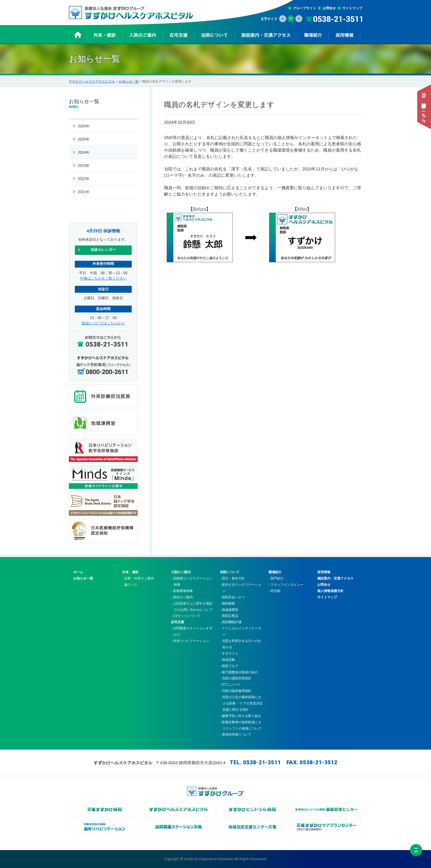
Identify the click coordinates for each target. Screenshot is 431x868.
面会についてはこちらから (103, 323)
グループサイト (305, 8)
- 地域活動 (227, 660)
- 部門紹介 (276, 578)
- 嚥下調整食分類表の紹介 (239, 672)
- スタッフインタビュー (286, 585)
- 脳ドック (130, 585)
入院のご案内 (181, 572)
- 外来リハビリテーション (190, 641)
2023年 (84, 166)
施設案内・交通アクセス (335, 578)
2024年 (84, 152)
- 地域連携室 (229, 610)
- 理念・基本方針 (232, 578)
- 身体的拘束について (236, 734)
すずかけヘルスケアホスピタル (92, 81)
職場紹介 (275, 572)
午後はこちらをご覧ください (103, 278)
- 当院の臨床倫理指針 (236, 691)
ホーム (78, 572)
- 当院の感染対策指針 (236, 678)
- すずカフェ (229, 653)
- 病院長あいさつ (232, 597)
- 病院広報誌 (229, 616)
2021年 (84, 192)
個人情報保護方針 (330, 591)
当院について (230, 572)
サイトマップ (352, 8)
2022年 (84, 179)
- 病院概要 (227, 603)
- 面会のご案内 (182, 597)
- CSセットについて (186, 616)
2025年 (84, 139)
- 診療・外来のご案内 (138, 578)
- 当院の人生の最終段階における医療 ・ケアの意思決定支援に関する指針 (241, 703)
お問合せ (329, 8)
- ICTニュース (230, 684)
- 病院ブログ (229, 666)
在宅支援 (177, 622)
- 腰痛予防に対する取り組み (240, 716)
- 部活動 (274, 591)
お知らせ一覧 (129, 81)
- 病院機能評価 (231, 622)
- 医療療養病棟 (182, 591)
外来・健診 (130, 572)
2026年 (84, 126)
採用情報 (324, 572)
